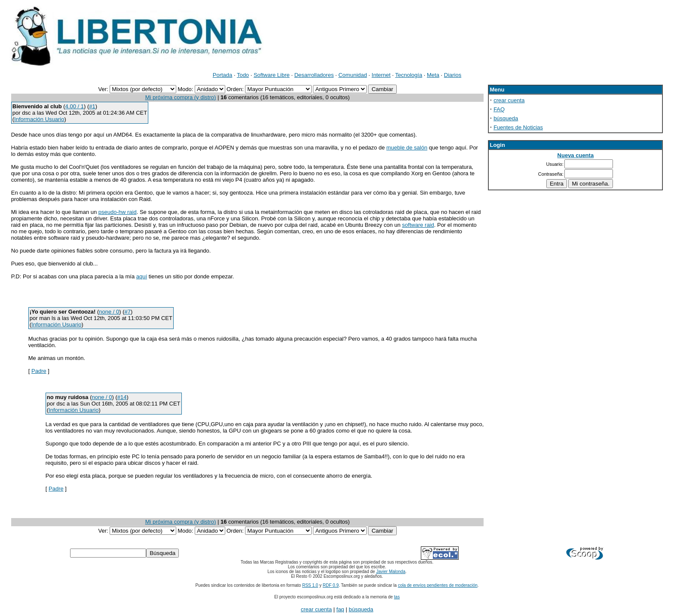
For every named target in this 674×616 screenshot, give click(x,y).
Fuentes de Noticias (518, 127)
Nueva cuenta (576, 155)
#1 (92, 106)
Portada (223, 75)
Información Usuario (39, 119)
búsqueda (506, 118)
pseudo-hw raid (118, 212)
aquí (142, 276)
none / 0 (109, 312)
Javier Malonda (391, 572)
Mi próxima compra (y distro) (181, 97)
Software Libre (272, 75)
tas (397, 597)
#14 (122, 397)
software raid (418, 225)
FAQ (499, 109)
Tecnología (409, 75)
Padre (39, 371)
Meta (433, 75)
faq (340, 609)
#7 (128, 312)
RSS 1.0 (310, 585)
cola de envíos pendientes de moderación (438, 585)
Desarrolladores (314, 75)
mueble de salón (407, 148)
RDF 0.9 (331, 585)
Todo (243, 75)
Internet (381, 75)
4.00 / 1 (75, 106)
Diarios (453, 75)
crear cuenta (509, 100)
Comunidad (353, 75)
